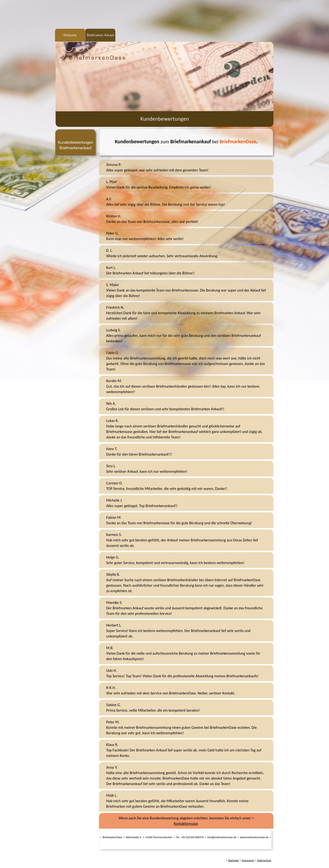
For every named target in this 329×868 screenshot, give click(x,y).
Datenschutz (264, 860)
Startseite (233, 860)
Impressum (248, 860)
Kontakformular (186, 824)
